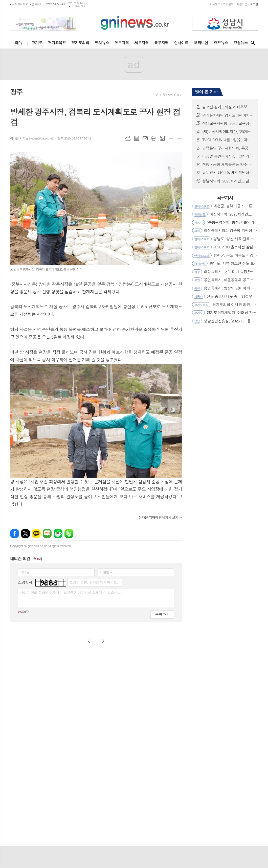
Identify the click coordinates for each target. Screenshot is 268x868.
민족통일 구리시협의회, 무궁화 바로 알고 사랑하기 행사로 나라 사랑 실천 (228, 148)
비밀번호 (106, 572)
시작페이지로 (20, 4)
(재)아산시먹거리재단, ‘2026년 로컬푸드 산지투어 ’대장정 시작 (228, 132)
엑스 (25, 534)
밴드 (69, 534)
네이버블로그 (47, 534)
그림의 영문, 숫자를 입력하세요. (93, 582)
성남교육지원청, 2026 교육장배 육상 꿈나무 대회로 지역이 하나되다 (228, 123)
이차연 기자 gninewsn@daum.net (31, 138)
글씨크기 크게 (171, 138)
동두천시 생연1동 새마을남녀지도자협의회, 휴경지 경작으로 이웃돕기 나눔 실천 (228, 173)
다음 (103, 641)
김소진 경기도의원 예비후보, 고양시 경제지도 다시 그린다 (228, 107)
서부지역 (141, 43)
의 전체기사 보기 (158, 517)
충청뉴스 (221, 43)
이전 (89, 641)
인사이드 (181, 43)
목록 (137, 138)
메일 (145, 138)
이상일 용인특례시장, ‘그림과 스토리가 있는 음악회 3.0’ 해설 (228, 156)
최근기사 (225, 198)
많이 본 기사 (206, 92)
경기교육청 (57, 43)
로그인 (254, 4)
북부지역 (161, 43)
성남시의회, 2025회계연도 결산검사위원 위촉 (228, 181)
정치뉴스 (102, 43)
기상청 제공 (80, 6)
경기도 (37, 43)
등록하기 (162, 614)
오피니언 (201, 43)
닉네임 (25, 572)
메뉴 (19, 43)
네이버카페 (58, 534)
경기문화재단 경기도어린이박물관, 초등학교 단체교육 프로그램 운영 (228, 115)
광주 (179, 95)
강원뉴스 (240, 43)
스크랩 (162, 138)
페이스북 (15, 534)
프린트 (154, 138)
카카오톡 (36, 534)
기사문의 (228, 4)
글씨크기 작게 (180, 138)
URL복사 (128, 138)
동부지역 (122, 43)
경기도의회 (80, 43)
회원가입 (242, 4)
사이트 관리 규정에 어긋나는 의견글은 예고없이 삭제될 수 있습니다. (71, 593)
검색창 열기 (253, 43)
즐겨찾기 (37, 4)
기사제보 (215, 4)
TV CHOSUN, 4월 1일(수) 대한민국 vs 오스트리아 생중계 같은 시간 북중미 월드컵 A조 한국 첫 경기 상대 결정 (228, 140)
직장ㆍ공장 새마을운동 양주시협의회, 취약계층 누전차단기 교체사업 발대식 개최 (228, 165)
